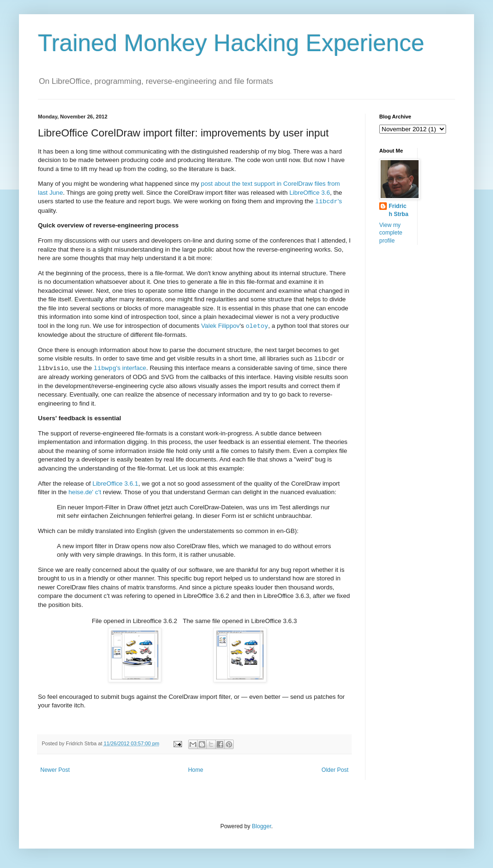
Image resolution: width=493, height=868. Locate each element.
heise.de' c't (85, 492)
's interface (120, 368)
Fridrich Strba (398, 210)
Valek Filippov (220, 326)
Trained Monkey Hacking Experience (231, 43)
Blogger (261, 826)
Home (196, 770)
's (329, 202)
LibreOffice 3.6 (310, 193)
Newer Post (55, 770)
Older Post (335, 770)
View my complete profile (391, 233)
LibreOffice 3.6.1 (115, 484)
